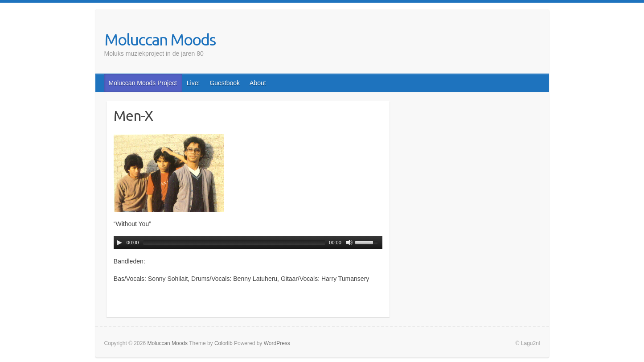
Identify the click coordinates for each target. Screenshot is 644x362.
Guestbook (225, 83)
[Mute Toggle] (349, 243)
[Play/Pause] (119, 243)
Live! (193, 83)
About (258, 83)
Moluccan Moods (160, 39)
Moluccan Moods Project (143, 83)
